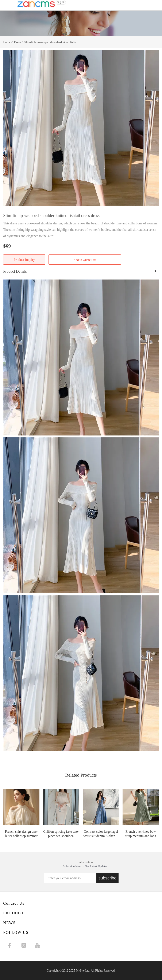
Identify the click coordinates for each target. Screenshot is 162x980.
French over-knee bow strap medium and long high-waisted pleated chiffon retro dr (141, 834)
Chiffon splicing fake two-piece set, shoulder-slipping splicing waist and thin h (61, 834)
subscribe (108, 878)
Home (7, 42)
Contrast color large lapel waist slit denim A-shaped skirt (101, 834)
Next (153, 128)
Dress (18, 42)
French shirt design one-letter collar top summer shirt (21, 834)
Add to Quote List (85, 260)
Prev (9, 128)
